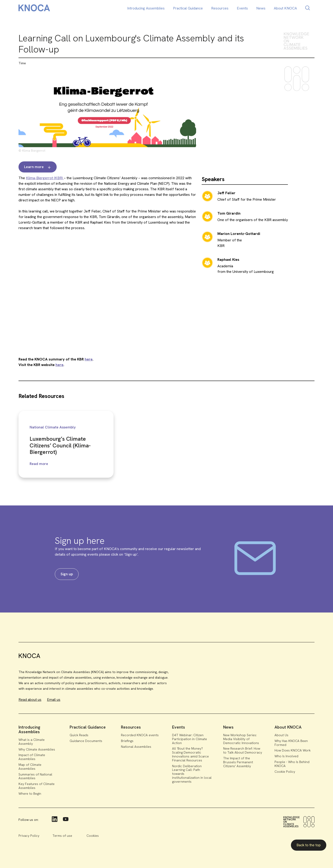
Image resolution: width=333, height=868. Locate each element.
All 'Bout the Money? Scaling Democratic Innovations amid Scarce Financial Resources (190, 754)
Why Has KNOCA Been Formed (291, 743)
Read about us (30, 700)
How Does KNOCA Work (293, 750)
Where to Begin (30, 794)
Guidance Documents (86, 741)
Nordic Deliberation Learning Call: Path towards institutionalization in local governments (192, 774)
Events (242, 8)
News (261, 8)
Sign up (67, 574)
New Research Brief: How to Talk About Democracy (243, 750)
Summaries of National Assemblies (35, 776)
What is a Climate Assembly (32, 742)
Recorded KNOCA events (140, 735)
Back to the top (309, 845)
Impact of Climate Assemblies (32, 757)
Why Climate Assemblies (37, 749)
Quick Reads (79, 735)
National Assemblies (136, 747)
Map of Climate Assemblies (30, 767)
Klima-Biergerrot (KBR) (45, 178)
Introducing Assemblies (146, 8)
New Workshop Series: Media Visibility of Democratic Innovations (241, 739)
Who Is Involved (286, 756)
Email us (54, 700)
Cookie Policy (285, 772)
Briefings (127, 741)
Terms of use (62, 836)
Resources (220, 8)
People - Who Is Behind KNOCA (292, 764)
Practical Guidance (188, 8)
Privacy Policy (29, 836)
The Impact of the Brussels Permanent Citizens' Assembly (238, 762)
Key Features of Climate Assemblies (37, 786)
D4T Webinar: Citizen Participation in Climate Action (190, 739)
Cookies (93, 836)
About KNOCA (285, 8)
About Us (281, 735)
